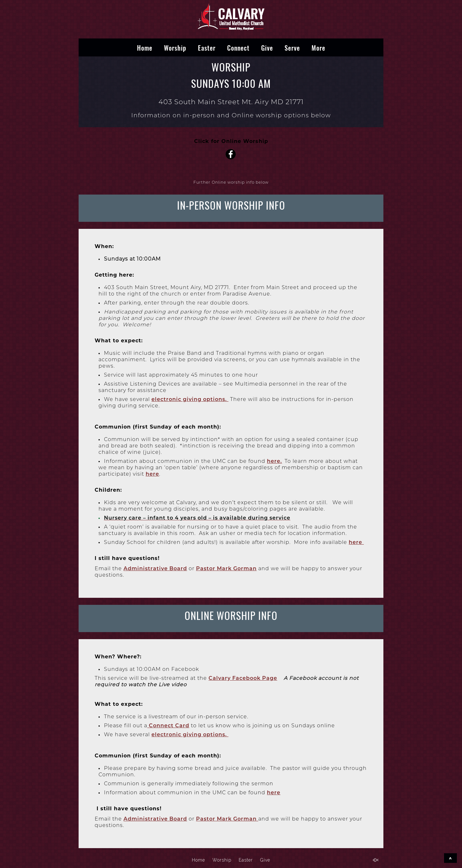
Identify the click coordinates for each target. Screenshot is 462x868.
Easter (207, 48)
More (318, 48)
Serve (292, 48)
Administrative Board (155, 568)
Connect (238, 48)
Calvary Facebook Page (243, 678)
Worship (175, 48)
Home (145, 48)
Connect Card (168, 726)
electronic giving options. (190, 399)
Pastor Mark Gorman (226, 568)
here (152, 474)
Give (267, 48)
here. (274, 461)
